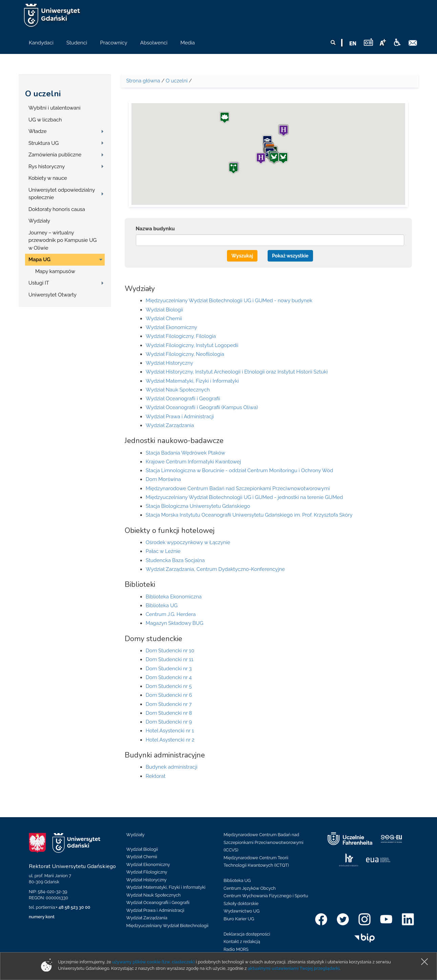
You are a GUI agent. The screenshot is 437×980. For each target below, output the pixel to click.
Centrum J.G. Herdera (171, 614)
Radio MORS (236, 949)
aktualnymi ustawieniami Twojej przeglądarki (294, 968)
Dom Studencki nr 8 (169, 713)
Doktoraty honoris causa (57, 209)
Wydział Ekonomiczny (171, 327)
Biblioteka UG (162, 606)
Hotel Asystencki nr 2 (170, 740)
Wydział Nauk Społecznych (178, 390)
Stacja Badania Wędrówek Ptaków (185, 453)
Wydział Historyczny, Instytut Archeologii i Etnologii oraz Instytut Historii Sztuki (237, 372)
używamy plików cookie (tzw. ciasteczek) (153, 962)
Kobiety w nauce (48, 178)
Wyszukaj (242, 256)
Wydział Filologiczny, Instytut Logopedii (192, 345)
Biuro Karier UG (239, 919)
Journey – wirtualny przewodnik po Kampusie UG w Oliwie (63, 240)
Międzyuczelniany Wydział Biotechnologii (168, 926)
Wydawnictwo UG (242, 911)
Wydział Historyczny (169, 363)
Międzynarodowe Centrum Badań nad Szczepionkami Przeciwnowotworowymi (238, 488)
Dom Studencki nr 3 (169, 669)
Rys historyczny (47, 167)
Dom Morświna (163, 479)
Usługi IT (39, 283)
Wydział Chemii (164, 319)
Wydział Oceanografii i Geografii (183, 399)
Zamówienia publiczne (55, 155)
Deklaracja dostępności (247, 934)
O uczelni (43, 94)
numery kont (42, 917)
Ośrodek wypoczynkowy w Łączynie (188, 542)
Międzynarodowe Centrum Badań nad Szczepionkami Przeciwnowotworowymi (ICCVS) (264, 842)
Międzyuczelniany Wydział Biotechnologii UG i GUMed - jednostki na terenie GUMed (244, 497)
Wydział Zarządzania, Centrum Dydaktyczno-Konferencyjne (215, 569)
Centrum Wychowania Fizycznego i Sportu (266, 896)
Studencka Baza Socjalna (175, 560)
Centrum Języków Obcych (250, 888)
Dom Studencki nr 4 (169, 677)
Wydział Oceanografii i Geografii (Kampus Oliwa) (202, 407)
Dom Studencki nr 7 (169, 704)
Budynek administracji (172, 767)
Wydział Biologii (164, 310)
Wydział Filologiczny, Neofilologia (185, 354)
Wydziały (39, 221)
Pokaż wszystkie (290, 256)
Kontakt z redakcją (242, 941)
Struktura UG (44, 143)
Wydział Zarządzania (170, 425)
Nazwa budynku (155, 229)
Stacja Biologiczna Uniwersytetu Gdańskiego (198, 506)
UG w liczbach (45, 120)
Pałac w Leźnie (163, 551)
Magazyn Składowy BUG (174, 623)
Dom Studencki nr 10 (170, 651)
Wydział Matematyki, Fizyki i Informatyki (192, 381)
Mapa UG (39, 260)
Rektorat (156, 776)
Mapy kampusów (55, 271)
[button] (274, 158)
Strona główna (143, 81)
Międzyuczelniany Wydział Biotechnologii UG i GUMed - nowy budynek (229, 301)
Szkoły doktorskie (241, 904)
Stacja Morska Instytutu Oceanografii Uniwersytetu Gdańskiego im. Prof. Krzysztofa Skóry (249, 515)
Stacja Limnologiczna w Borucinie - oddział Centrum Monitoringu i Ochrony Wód (239, 470)
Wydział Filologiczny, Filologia (181, 336)
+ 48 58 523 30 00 (73, 907)
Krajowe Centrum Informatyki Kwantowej (193, 462)
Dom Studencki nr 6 (169, 695)
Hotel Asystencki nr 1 (170, 731)
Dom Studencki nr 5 (169, 686)
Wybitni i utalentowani (55, 108)
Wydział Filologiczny (147, 872)
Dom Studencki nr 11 (170, 659)
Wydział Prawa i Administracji (180, 417)
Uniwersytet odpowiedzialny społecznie (62, 194)
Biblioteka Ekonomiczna (174, 597)
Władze (38, 131)
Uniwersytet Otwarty (53, 295)
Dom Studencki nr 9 (169, 722)
